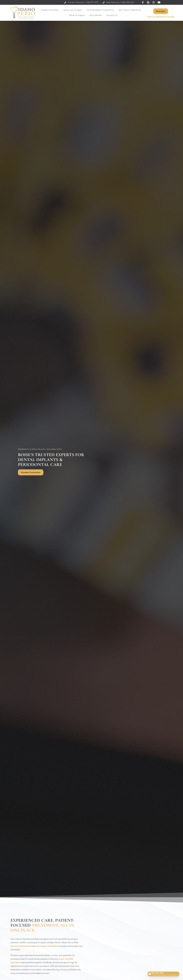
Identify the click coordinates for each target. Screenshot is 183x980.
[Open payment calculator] (163, 973)
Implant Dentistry (50, 10)
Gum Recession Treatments (100, 10)
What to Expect (77, 15)
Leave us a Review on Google (161, 17)
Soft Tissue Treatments (130, 10)
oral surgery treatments (47, 946)
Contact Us (112, 15)
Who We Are (95, 15)
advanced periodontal (21, 946)
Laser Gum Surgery (73, 10)
